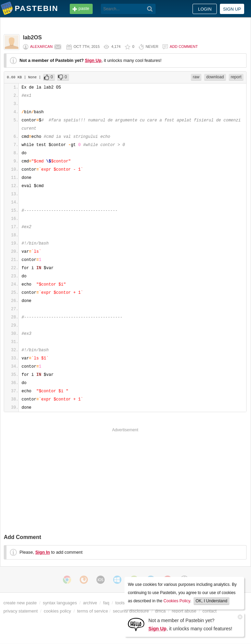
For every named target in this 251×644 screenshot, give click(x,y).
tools (120, 603)
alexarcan (41, 47)
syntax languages (60, 603)
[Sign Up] (136, 624)
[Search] (150, 9)
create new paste (20, 603)
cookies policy (57, 611)
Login (205, 9)
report (236, 77)
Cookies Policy (177, 601)
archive (90, 603)
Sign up (232, 9)
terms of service (93, 611)
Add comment (184, 47)
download (215, 77)
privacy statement (21, 611)
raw (196, 77)
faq (106, 603)
